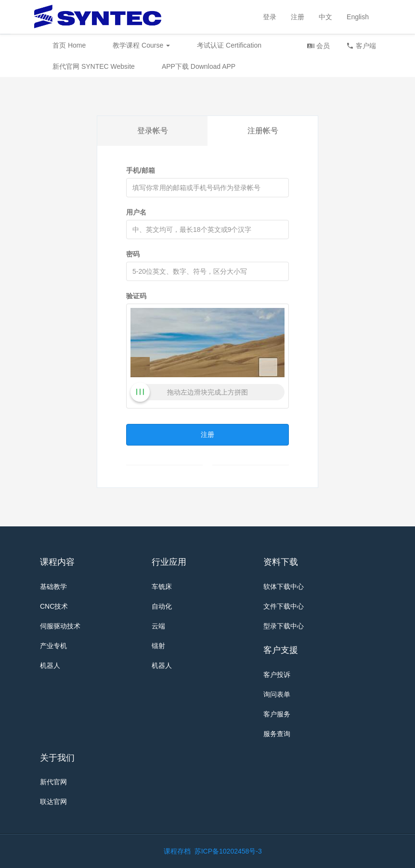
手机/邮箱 (141, 170)
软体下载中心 (284, 587)
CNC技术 (54, 606)
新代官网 (53, 782)
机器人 (50, 665)
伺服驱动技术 (60, 626)
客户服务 (277, 714)
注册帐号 (263, 131)
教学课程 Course (141, 45)
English (358, 17)
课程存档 (177, 851)
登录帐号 (153, 131)
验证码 (136, 296)
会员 (318, 45)
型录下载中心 (284, 626)
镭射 (158, 646)
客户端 (361, 45)
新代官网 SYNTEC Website (94, 66)
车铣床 (162, 587)
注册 (298, 17)
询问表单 (277, 694)
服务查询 (277, 734)
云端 (158, 626)
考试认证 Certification (229, 45)
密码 (133, 254)
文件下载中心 (284, 606)
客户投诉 (277, 675)
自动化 (162, 606)
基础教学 (53, 587)
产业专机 (53, 646)
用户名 (136, 212)
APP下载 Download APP (199, 66)
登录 (270, 17)
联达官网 (53, 802)
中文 (325, 17)
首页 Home (69, 45)
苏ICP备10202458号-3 (228, 851)
